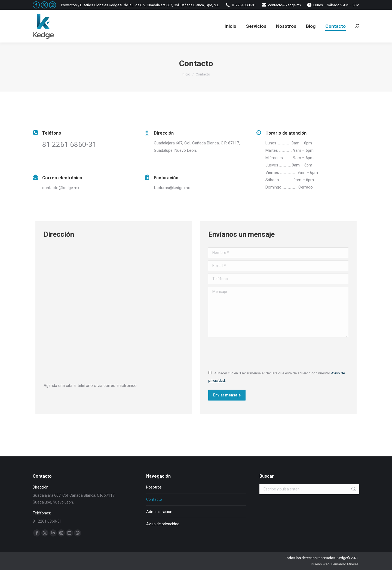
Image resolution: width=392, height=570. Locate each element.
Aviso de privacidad (163, 524)
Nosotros (154, 487)
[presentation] (250, 353)
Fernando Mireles (345, 564)
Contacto (154, 499)
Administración (159, 512)
